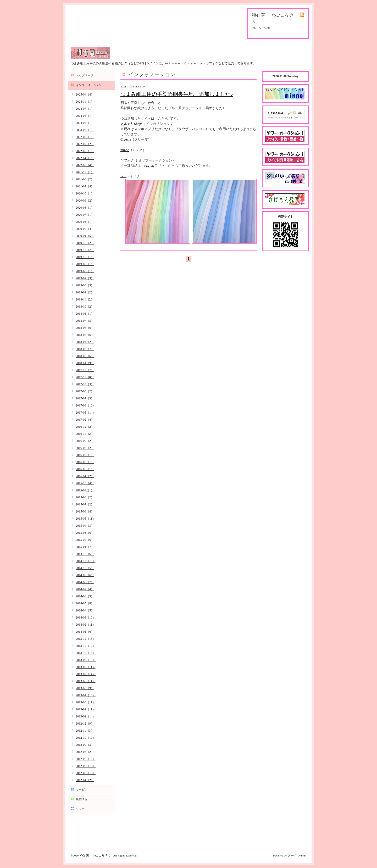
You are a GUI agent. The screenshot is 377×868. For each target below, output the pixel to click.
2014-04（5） (85, 610)
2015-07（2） (85, 504)
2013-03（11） (86, 702)
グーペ (292, 855)
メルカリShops (131, 124)
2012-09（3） (85, 745)
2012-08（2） (85, 752)
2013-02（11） (86, 709)
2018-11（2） (85, 299)
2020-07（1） (85, 215)
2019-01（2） (85, 292)
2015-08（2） (85, 497)
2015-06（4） (85, 511)
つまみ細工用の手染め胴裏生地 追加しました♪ (177, 94)
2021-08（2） (85, 179)
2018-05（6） (85, 335)
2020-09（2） (85, 201)
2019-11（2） (85, 250)
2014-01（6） (85, 632)
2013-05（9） (85, 688)
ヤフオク (127, 160)
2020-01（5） (85, 236)
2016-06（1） (85, 462)
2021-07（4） (85, 186)
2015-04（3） (85, 526)
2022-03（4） (85, 165)
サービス (82, 789)
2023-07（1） (85, 130)
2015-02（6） (85, 540)
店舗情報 (82, 799)
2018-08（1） (85, 314)
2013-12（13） (86, 639)
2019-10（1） (85, 257)
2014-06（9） (85, 596)
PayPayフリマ (154, 166)
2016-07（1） (85, 455)
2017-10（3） (85, 384)
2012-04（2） (85, 780)
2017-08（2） (85, 391)
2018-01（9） (85, 363)
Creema (126, 139)
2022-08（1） (85, 137)
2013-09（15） (86, 660)
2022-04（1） (85, 158)
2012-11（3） (85, 731)
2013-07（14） (86, 674)
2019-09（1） (85, 264)
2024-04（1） (85, 123)
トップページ (85, 75)
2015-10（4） (85, 483)
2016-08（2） (85, 448)
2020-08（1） (85, 208)
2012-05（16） (86, 773)
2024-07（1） (85, 109)
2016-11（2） (85, 434)
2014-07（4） (85, 589)
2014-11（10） (86, 561)
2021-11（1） (85, 172)
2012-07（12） (86, 759)
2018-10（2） (85, 307)
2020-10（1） (85, 193)
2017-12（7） (85, 370)
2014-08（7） (85, 582)
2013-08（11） (86, 667)
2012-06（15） (86, 766)
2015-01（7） (85, 547)
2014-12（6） (85, 554)
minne (125, 150)
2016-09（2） (85, 441)
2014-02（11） (86, 625)
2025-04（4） (85, 94)
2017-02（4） (85, 420)
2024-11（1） (85, 102)
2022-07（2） (85, 144)
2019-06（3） (85, 285)
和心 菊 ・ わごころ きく (96, 855)
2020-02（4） (85, 229)
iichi (123, 176)
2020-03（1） (85, 222)
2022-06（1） (85, 151)
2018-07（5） (85, 321)
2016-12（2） (85, 427)
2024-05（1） (85, 116)
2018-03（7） (85, 349)
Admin (302, 855)
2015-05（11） (86, 519)
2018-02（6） (85, 356)
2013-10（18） (86, 653)
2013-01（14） (86, 716)
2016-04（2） (85, 476)
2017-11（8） (85, 377)
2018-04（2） (85, 342)
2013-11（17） (86, 646)
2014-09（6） (85, 575)
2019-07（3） (85, 278)
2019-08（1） (85, 271)
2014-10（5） (85, 568)
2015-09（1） (85, 490)
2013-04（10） (86, 695)
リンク (80, 809)
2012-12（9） (85, 724)
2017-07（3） (85, 398)
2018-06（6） (85, 328)
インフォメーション (89, 85)
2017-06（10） (86, 405)
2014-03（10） (86, 617)
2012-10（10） (86, 738)
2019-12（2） (85, 243)
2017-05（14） (86, 413)
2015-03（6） (85, 533)
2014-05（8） (85, 603)
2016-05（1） (85, 469)
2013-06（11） (86, 681)
